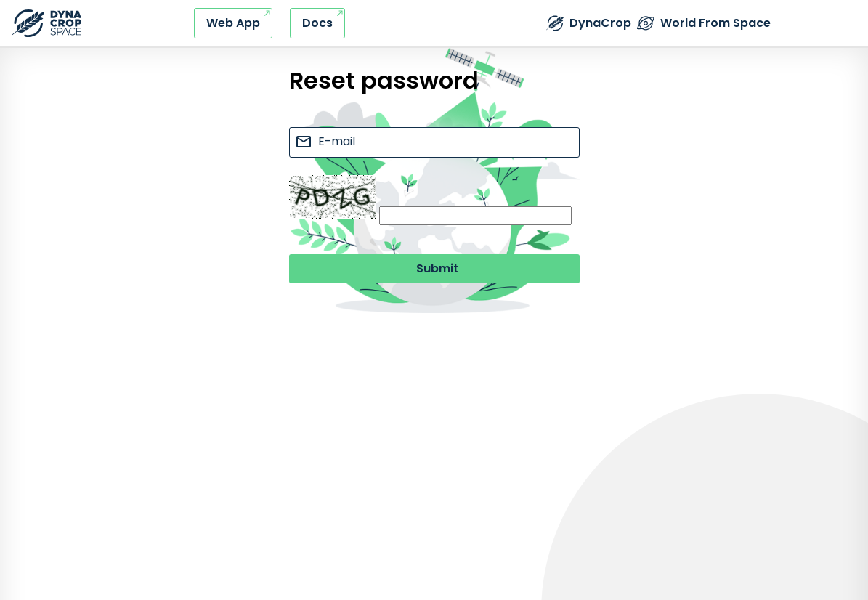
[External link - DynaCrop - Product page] (589, 23)
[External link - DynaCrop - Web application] (233, 23)
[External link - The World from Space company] (704, 23)
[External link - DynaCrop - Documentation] (317, 23)
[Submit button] (434, 269)
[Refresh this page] (46, 23)
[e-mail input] (434, 142)
